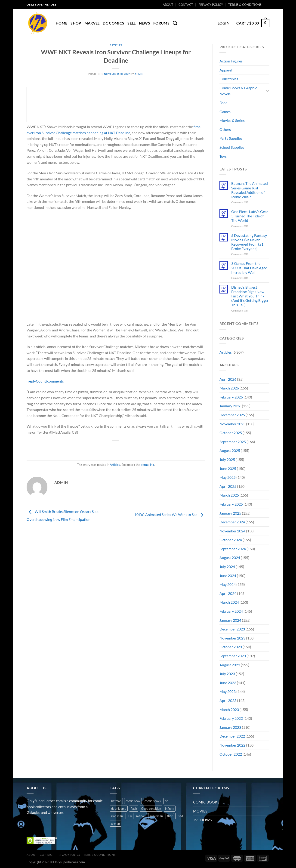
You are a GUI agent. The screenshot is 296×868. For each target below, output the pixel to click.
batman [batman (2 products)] (116, 801)
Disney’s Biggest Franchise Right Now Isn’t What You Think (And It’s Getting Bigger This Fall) (250, 296)
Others (225, 129)
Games (225, 112)
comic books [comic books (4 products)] (153, 801)
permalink (147, 465)
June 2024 (228, 576)
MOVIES (200, 811)
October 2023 (231, 647)
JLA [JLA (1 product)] (129, 816)
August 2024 (230, 558)
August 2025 (230, 450)
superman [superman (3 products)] (156, 816)
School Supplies (232, 147)
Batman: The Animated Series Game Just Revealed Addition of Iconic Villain (250, 190)
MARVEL (92, 23)
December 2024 (232, 522)
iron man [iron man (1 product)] (117, 816)
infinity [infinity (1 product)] (170, 809)
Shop (76, 23)
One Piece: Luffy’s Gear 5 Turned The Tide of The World (250, 216)
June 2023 (228, 683)
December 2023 (232, 629)
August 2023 (230, 665)
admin (139, 74)
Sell (131, 23)
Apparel (226, 70)
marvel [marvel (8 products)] (141, 816)
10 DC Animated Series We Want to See (170, 514)
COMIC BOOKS (206, 802)
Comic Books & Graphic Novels (238, 91)
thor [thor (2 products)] (170, 816)
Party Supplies (231, 138)
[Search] (175, 23)
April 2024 (228, 593)
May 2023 (228, 691)
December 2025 (232, 415)
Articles (116, 45)
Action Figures (231, 61)
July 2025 (227, 459)
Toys (223, 156)
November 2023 (232, 638)
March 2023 (229, 709)
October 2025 (231, 433)
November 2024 (232, 531)
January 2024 (230, 620)
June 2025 (228, 468)
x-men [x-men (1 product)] (116, 824)
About (168, 5)
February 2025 (231, 504)
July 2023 (227, 674)
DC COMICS (113, 23)
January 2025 (230, 513)
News (145, 23)
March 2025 (229, 495)
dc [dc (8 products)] (166, 801)
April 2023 (228, 700)
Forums (161, 23)
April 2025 (228, 486)
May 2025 (228, 477)
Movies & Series (232, 120)
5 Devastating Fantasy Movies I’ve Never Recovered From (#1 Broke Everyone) (249, 242)
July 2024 (227, 567)
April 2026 (228, 379)
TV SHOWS (202, 820)
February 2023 (231, 718)
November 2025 (232, 424)
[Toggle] (268, 91)
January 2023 (230, 727)
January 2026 (230, 406)
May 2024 (228, 584)
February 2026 (231, 397)
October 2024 (231, 540)
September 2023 (233, 656)
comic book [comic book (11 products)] (133, 801)
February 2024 (231, 611)
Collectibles (229, 79)
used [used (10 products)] (180, 816)
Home (62, 23)
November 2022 (232, 745)
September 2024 (233, 549)
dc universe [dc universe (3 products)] (119, 809)
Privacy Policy (211, 5)
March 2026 (229, 388)
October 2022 (231, 754)
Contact (186, 5)
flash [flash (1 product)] (134, 809)
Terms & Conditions (245, 5)
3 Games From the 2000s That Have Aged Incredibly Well (249, 268)
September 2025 (233, 442)
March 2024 (229, 602)
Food (224, 103)
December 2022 (232, 736)
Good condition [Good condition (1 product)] (151, 809)
